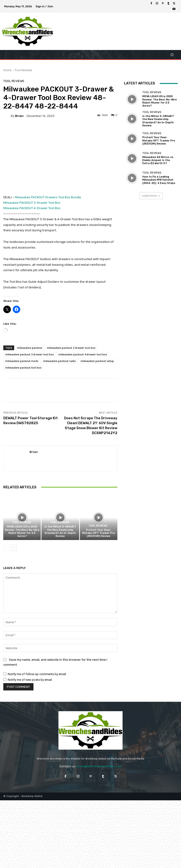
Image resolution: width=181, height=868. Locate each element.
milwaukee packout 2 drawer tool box (71, 348)
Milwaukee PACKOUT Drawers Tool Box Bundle (48, 197)
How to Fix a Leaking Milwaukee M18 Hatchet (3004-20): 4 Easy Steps (159, 180)
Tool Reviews (23, 70)
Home (7, 70)
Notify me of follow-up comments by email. (37, 674)
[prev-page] (6, 548)
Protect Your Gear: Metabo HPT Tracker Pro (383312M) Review (99, 533)
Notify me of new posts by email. (30, 680)
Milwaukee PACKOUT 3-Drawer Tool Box (32, 203)
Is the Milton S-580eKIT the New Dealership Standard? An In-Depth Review (60, 531)
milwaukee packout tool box (23, 368)
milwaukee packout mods (22, 361)
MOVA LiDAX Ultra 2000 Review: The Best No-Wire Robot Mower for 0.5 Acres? (22, 531)
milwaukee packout (30, 348)
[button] (172, 55)
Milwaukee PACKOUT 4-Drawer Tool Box (32, 208)
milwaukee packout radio (60, 361)
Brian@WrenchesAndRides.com (99, 766)
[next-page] (14, 548)
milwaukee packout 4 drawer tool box (83, 354)
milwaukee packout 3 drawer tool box (29, 354)
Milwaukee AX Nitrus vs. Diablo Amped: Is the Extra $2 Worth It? (158, 160)
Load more (151, 196)
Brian (19, 116)
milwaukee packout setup (97, 361)
